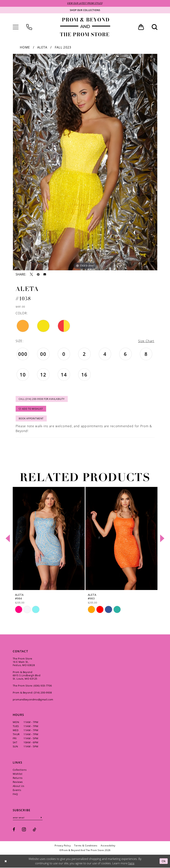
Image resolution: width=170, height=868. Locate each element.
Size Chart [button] (146, 341)
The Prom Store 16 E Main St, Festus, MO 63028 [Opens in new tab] (24, 662)
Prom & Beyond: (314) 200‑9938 (32, 693)
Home (25, 47)
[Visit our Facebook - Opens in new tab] (14, 830)
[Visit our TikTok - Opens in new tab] (34, 830)
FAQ (15, 794)
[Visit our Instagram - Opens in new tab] (24, 829)
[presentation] (49, 539)
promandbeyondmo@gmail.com (33, 700)
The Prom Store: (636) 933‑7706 (32, 686)
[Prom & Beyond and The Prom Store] (85, 27)
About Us (19, 786)
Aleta (42, 47)
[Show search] (155, 27)
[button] (16, 27)
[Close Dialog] (6, 861)
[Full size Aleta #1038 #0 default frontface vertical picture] (85, 162)
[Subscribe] (42, 818)
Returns (18, 778)
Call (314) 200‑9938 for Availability (42, 399)
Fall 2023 (63, 47)
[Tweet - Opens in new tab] (31, 274)
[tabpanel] (85, 162)
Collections (20, 770)
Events (17, 790)
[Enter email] (28, 818)
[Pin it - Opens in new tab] (38, 274)
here (131, 864)
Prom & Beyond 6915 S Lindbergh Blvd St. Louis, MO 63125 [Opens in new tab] (27, 676)
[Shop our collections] (85, 10)
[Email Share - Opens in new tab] (45, 274)
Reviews (18, 782)
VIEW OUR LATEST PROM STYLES (85, 3)
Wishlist (18, 774)
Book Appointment (31, 419)
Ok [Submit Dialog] (164, 861)
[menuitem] (16, 27)
